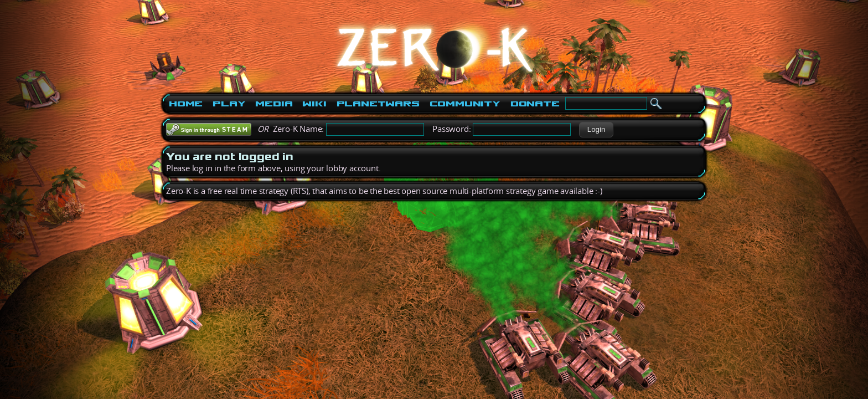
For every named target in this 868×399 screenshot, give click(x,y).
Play (229, 104)
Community (465, 104)
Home (186, 104)
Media (274, 104)
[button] (596, 130)
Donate (535, 104)
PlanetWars (378, 104)
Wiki (314, 104)
